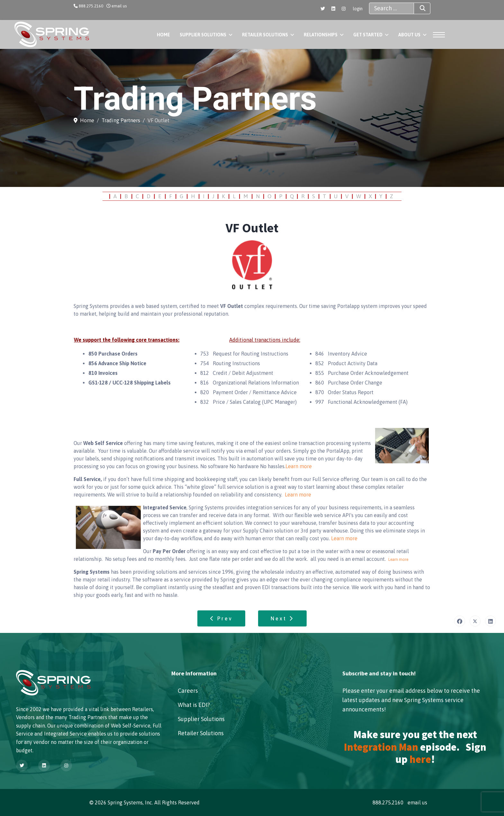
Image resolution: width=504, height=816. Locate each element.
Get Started (368, 35)
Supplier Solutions (203, 35)
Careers (188, 691)
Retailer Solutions (265, 35)
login (358, 9)
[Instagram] (344, 9)
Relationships (321, 35)
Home (163, 35)
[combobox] (392, 8)
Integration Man (381, 747)
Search (417, 8)
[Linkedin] (333, 9)
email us (119, 6)
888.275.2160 (91, 6)
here (420, 759)
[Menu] (437, 35)
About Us (409, 35)
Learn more (299, 466)
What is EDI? (194, 705)
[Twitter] (323, 9)
